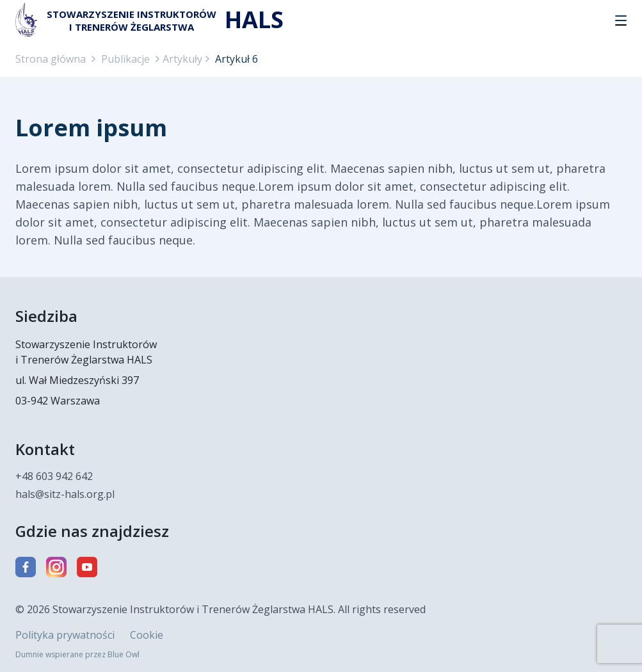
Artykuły (182, 59)
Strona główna (51, 59)
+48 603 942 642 (54, 476)
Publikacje (125, 59)
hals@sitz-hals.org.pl (65, 494)
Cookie (147, 635)
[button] (621, 20)
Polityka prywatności (65, 635)
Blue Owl (124, 654)
